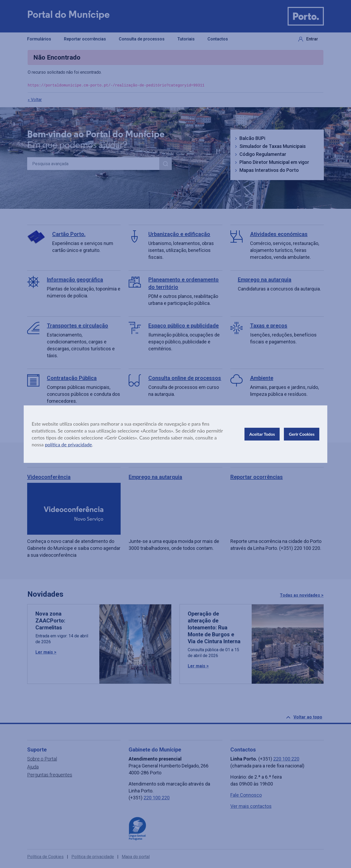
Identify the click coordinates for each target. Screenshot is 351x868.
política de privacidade (68, 445)
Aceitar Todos (262, 434)
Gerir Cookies (302, 434)
